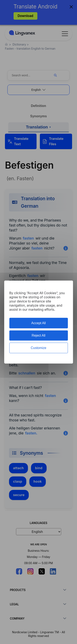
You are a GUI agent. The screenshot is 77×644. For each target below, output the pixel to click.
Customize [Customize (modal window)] (39, 348)
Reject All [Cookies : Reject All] (38, 335)
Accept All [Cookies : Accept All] (38, 323)
